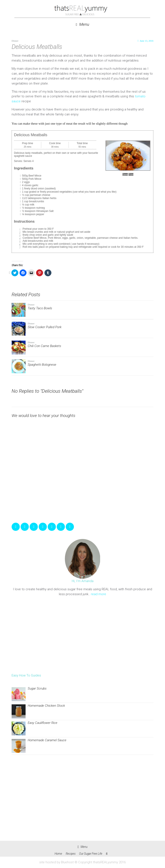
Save (125, 174)
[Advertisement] (82, 635)
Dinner (15, 41)
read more (99, 594)
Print (131, 174)
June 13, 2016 (147, 41)
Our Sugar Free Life (91, 854)
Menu (82, 25)
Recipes (71, 854)
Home (58, 854)
